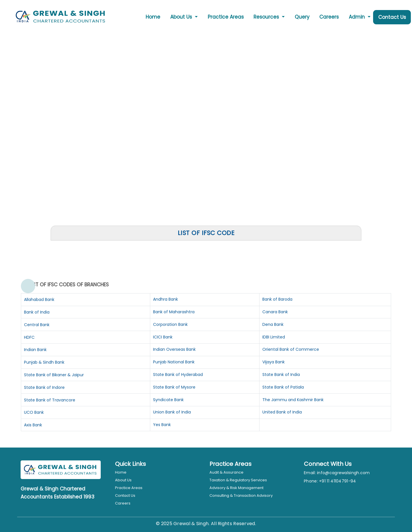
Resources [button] (267, 17)
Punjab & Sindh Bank (44, 362)
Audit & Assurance (226, 472)
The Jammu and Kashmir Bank (293, 400)
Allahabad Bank (39, 300)
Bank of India (37, 312)
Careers (329, 17)
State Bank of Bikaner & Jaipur (54, 375)
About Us (123, 480)
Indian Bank (35, 350)
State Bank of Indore (44, 387)
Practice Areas (226, 17)
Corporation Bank (170, 324)
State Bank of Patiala (283, 387)
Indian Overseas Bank (174, 349)
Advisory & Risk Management (236, 488)
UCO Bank (34, 412)
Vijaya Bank (274, 362)
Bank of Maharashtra (174, 312)
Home (153, 17)
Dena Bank (273, 324)
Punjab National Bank (174, 362)
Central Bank (37, 325)
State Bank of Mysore (174, 387)
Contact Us (392, 17)
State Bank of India (281, 375)
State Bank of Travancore (50, 400)
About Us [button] (182, 17)
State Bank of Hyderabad (178, 375)
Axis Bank (33, 425)
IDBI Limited (274, 337)
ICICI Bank (163, 337)
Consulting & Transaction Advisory (241, 495)
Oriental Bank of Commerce (291, 349)
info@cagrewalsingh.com (343, 473)
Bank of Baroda (277, 299)
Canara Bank (275, 312)
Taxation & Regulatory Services (238, 480)
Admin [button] (357, 17)
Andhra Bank (166, 299)
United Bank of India (282, 412)
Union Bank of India (172, 412)
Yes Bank (162, 425)
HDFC (29, 337)
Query (302, 17)
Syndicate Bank (168, 400)
